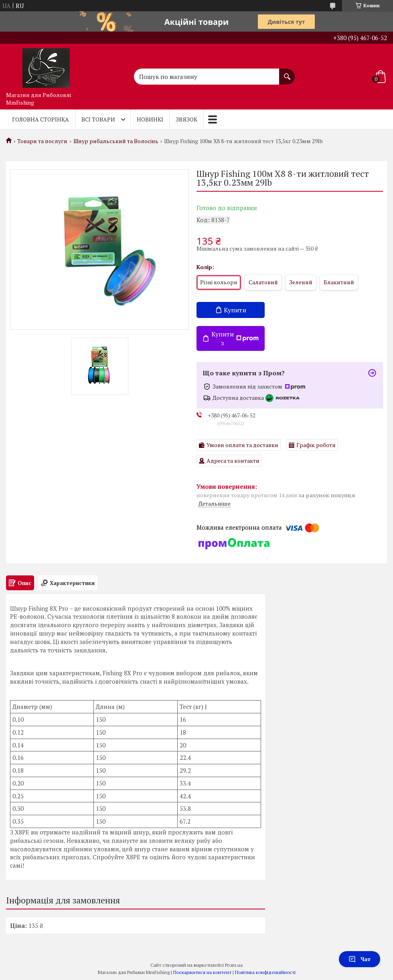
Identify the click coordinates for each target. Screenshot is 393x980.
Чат (360, 959)
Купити (235, 310)
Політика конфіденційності (265, 972)
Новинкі (150, 119)
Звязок (186, 119)
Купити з (235, 338)
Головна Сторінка (41, 119)
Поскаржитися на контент (202, 972)
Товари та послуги (42, 141)
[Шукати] (287, 73)
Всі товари (98, 119)
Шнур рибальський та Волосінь (116, 141)
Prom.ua (234, 965)
